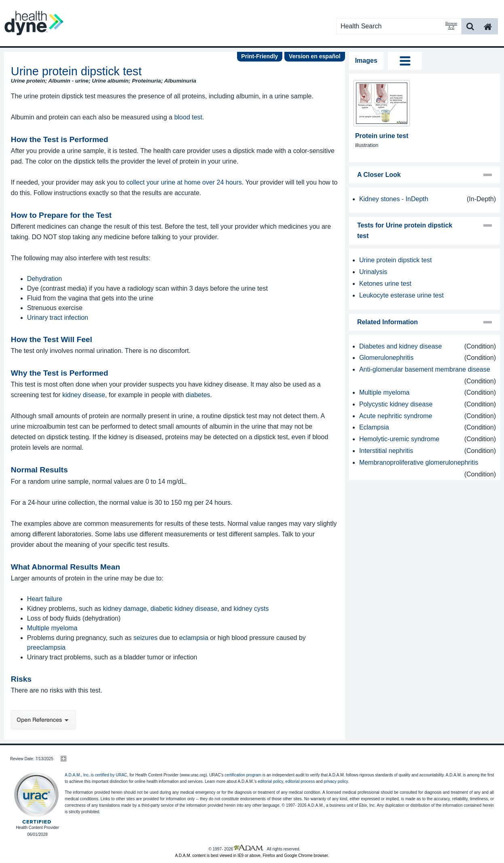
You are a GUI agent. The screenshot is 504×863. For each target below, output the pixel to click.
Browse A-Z (451, 26)
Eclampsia (374, 427)
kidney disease (84, 395)
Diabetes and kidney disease (401, 346)
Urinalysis (373, 272)
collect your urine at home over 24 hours (184, 182)
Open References (43, 720)
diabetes (198, 395)
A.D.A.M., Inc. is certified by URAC (96, 775)
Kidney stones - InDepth (394, 199)
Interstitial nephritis (386, 451)
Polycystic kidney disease (396, 404)
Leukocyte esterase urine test (401, 295)
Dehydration (44, 279)
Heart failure (45, 599)
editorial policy (270, 781)
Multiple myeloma (52, 628)
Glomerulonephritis (386, 358)
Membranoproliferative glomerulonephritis (419, 462)
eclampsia (194, 638)
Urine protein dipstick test (396, 260)
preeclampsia (46, 647)
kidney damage (125, 609)
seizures (146, 638)
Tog (405, 61)
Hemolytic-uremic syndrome (399, 439)
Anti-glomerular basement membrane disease (425, 369)
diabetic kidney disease (184, 609)
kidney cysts (251, 609)
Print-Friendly (259, 56)
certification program (243, 775)
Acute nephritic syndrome (396, 416)
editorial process (300, 781)
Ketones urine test (385, 284)
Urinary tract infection (58, 318)
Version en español (315, 56)
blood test (188, 117)
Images (366, 61)
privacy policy (336, 781)
